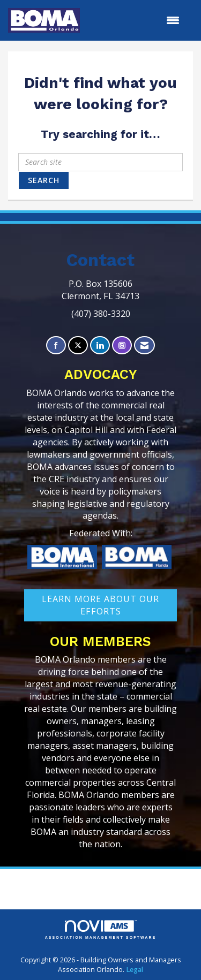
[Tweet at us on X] (78, 345)
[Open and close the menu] (135, 20)
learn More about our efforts (100, 605)
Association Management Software (101, 930)
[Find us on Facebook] (56, 345)
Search (44, 180)
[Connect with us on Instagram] (122, 345)
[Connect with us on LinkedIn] (100, 345)
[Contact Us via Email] (144, 345)
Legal (135, 970)
